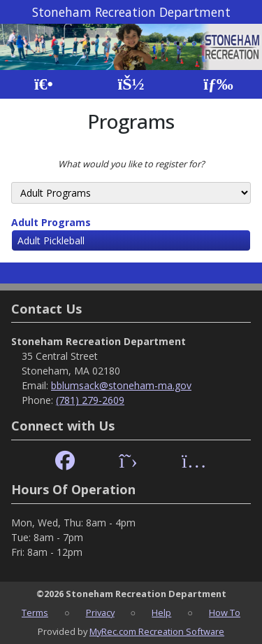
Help (161, 612)
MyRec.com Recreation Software (157, 631)
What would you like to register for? (131, 164)
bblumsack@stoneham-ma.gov (121, 385)
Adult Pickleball (51, 240)
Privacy (100, 612)
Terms (35, 612)
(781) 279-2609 (90, 400)
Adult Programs (51, 222)
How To (225, 612)
